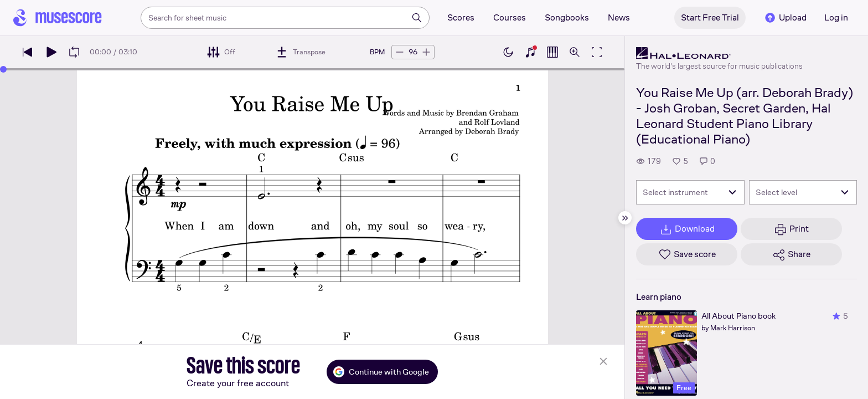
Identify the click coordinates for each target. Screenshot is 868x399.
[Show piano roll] (552, 52)
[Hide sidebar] (625, 218)
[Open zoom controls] (575, 52)
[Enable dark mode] (508, 52)
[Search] (417, 18)
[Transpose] (300, 52)
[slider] (3, 69)
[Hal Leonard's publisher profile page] (719, 53)
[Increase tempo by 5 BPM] (426, 52)
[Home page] (58, 18)
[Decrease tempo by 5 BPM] (400, 52)
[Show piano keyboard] (530, 52)
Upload (785, 18)
